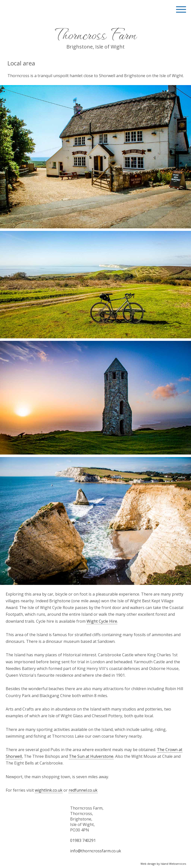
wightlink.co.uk (49, 790)
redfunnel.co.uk (83, 790)
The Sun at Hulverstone (91, 756)
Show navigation (181, 10)
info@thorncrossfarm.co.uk (96, 851)
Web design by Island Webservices (163, 864)
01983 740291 (83, 840)
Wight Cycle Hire (102, 621)
